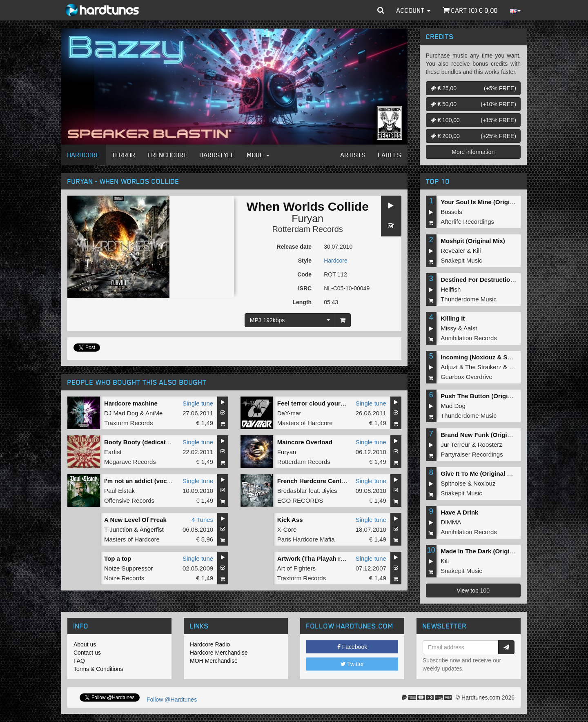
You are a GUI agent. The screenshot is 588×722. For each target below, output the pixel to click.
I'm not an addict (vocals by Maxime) (157, 481)
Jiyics (330, 491)
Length (302, 302)
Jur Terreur (455, 445)
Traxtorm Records (128, 423)
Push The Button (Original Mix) (486, 396)
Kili (477, 251)
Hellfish (451, 289)
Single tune (198, 403)
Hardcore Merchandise (219, 653)
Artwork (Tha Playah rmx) (314, 558)
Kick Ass (290, 520)
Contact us (87, 653)
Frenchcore (168, 155)
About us (85, 644)
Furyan (307, 218)
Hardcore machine (131, 403)
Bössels (451, 212)
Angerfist (152, 529)
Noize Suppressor (128, 568)
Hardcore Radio (210, 644)
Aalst (470, 328)
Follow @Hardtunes (172, 700)
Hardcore (84, 155)
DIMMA (451, 522)
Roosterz (490, 445)
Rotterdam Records (307, 229)
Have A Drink (459, 512)
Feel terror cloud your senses (320, 403)
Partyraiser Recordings (472, 454)
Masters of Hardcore (305, 423)
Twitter (352, 664)
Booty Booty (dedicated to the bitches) (160, 442)
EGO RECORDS (300, 500)
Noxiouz (484, 483)
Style (305, 261)
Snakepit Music (461, 260)
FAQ (79, 661)
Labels (390, 155)
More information (473, 152)
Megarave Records (130, 462)
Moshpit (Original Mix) (473, 241)
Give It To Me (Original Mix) (480, 474)
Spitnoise (453, 483)
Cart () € (470, 10)
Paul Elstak (119, 491)
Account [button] (413, 10)
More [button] (258, 155)
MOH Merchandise (214, 661)
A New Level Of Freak (135, 520)
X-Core (287, 529)
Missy (448, 328)
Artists (353, 155)
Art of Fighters (296, 568)
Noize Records (124, 578)
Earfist (113, 452)
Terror (124, 155)
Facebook (352, 647)
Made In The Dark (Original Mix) (486, 551)
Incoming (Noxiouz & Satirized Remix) (496, 357)
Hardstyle (217, 155)
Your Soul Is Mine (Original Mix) (487, 202)
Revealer (453, 251)
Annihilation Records (469, 338)
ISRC (305, 288)
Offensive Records (129, 500)
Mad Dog (453, 406)
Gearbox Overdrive (467, 377)
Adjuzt (449, 367)
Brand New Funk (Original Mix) (485, 435)
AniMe (154, 413)
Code (304, 274)
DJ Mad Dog (121, 413)
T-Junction (118, 529)
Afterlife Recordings (467, 222)
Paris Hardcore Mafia (306, 539)
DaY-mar (289, 413)
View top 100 (473, 591)
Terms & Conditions (98, 669)
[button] (381, 10)
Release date (294, 247)
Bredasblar (292, 491)
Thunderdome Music (469, 299)
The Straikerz (483, 367)
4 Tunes (202, 520)
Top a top (118, 558)
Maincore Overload (305, 442)
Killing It (453, 318)
